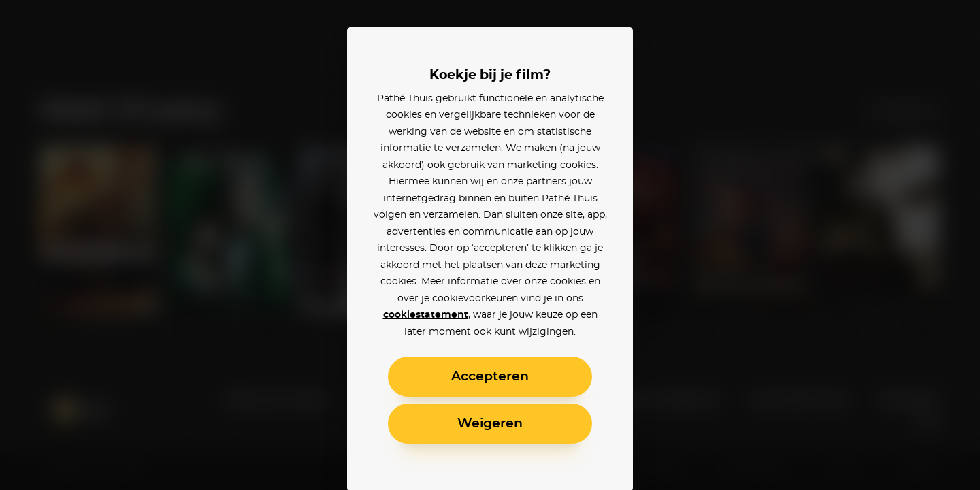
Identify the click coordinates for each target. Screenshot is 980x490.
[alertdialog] (490, 245)
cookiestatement (426, 315)
